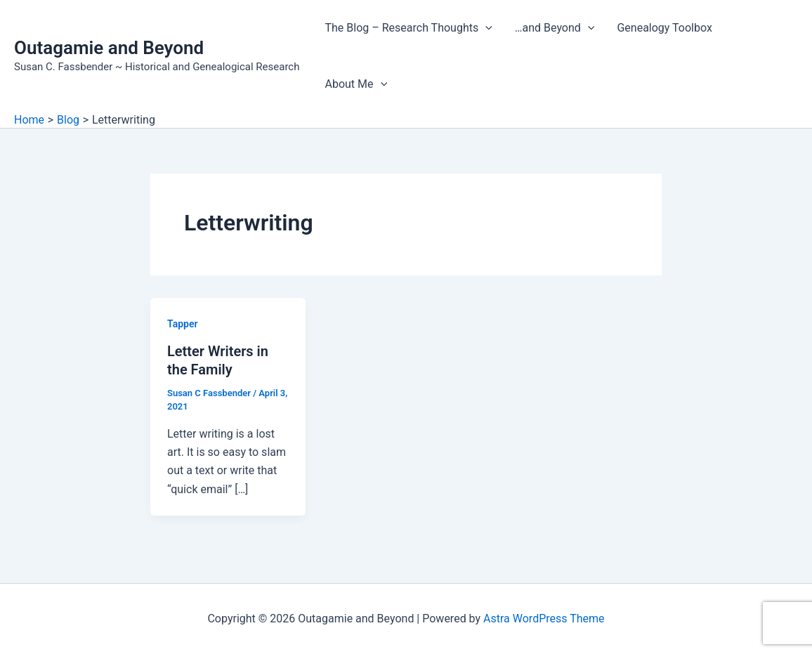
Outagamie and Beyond (109, 48)
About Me (356, 84)
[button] (485, 28)
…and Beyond (555, 28)
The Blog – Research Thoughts (408, 28)
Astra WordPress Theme (544, 619)
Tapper (182, 324)
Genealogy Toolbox (664, 28)
